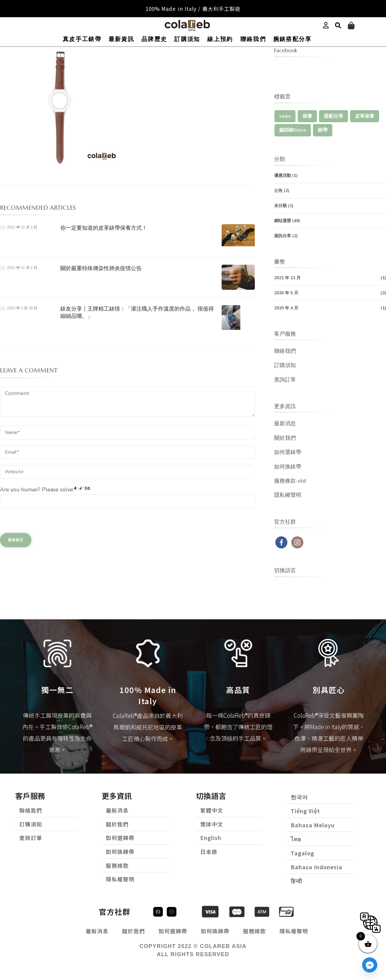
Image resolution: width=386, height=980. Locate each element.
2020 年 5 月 (286, 293)
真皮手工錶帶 (82, 39)
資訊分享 (283, 236)
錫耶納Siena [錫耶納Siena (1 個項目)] (293, 130)
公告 (278, 191)
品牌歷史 (154, 39)
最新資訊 (121, 39)
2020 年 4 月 (286, 308)
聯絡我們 (253, 39)
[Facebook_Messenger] (370, 965)
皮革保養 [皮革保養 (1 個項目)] (365, 116)
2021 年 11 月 (287, 278)
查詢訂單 (285, 380)
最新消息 (285, 423)
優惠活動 (283, 176)
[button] (338, 26)
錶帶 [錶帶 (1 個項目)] (323, 130)
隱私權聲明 (288, 495)
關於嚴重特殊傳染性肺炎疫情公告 (101, 268)
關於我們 (285, 438)
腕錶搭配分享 (293, 39)
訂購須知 (187, 39)
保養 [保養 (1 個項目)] (307, 116)
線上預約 (220, 39)
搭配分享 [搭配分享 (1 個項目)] (334, 116)
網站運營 (283, 221)
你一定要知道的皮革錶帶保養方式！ (104, 228)
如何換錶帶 (288, 467)
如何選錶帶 (288, 452)
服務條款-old (290, 481)
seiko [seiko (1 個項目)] (285, 116)
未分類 (280, 206)
